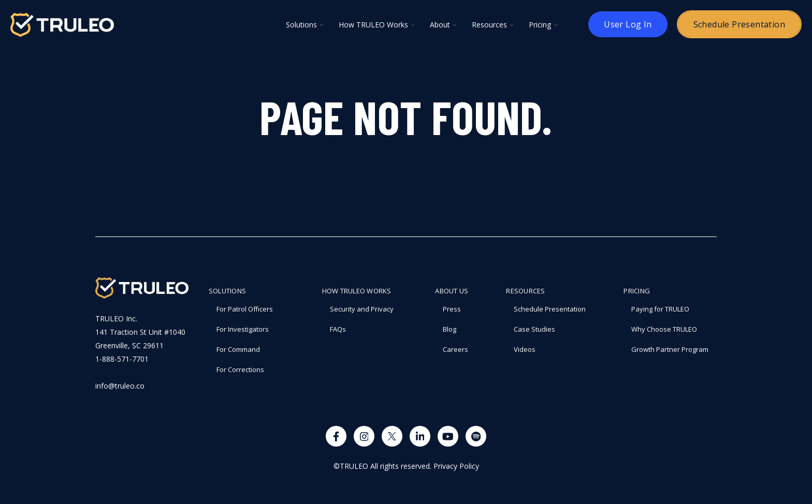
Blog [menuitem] (450, 329)
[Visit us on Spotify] (476, 436)
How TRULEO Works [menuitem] (357, 291)
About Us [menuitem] (452, 291)
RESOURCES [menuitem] (525, 291)
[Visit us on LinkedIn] (420, 436)
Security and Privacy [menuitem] (362, 309)
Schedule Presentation (739, 24)
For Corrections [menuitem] (240, 369)
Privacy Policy (456, 466)
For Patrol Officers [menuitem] (245, 309)
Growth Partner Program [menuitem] (670, 349)
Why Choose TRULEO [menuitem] (664, 329)
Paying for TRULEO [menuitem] (660, 309)
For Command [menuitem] (238, 349)
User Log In (628, 24)
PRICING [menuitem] (637, 291)
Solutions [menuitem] (227, 291)
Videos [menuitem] (525, 349)
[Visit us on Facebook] (336, 436)
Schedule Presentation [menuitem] (550, 309)
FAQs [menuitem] (338, 329)
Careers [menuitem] (455, 349)
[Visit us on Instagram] (364, 436)
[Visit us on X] (392, 436)
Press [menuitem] (452, 309)
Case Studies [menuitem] (534, 329)
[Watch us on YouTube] (448, 436)
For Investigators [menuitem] (243, 329)
